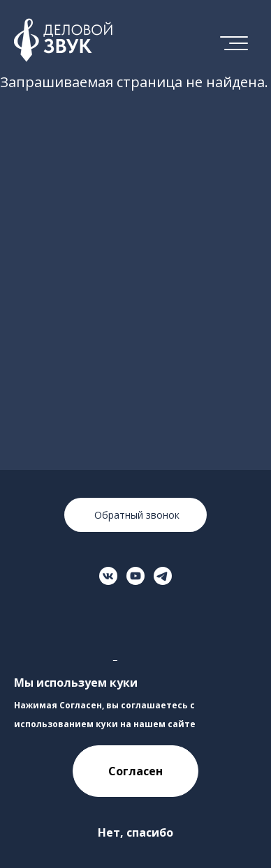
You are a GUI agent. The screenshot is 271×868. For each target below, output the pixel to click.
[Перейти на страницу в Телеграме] (163, 576)
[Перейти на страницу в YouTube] (135, 576)
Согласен (135, 771)
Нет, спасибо (135, 832)
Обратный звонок (135, 515)
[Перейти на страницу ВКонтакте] (108, 576)
